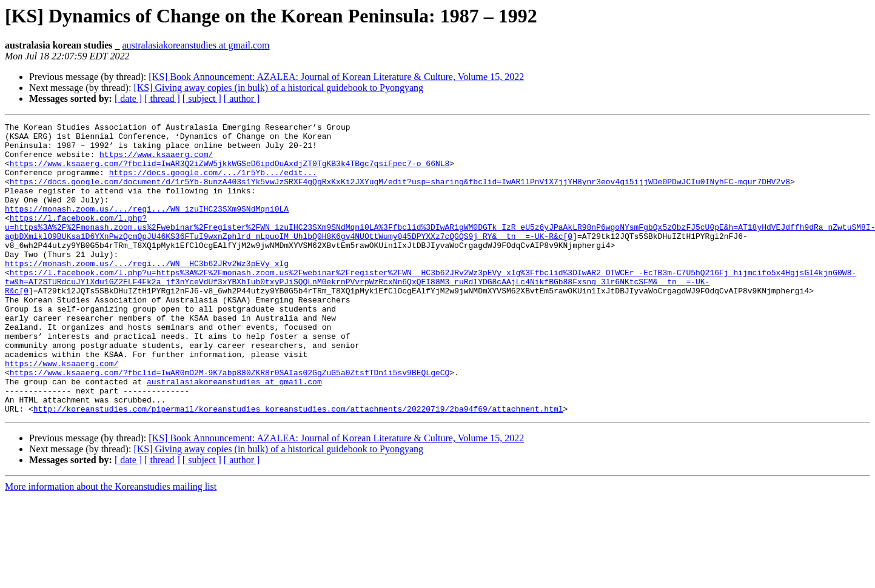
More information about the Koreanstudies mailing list (111, 545)
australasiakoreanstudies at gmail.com (196, 45)
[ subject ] (202, 99)
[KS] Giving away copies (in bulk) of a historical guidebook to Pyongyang (278, 88)
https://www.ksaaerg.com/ (156, 161)
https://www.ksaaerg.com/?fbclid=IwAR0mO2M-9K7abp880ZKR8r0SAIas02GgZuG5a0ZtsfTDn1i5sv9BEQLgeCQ (230, 423)
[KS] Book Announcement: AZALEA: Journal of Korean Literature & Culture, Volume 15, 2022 (336, 77)
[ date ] (128, 99)
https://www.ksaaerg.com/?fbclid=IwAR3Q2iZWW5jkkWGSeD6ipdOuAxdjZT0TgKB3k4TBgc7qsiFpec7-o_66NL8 (230, 172)
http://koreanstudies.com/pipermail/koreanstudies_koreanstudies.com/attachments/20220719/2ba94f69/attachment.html (298, 467)
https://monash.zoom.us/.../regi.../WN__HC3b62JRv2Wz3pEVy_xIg (147, 292)
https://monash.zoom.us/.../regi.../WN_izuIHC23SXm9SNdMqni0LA (147, 227)
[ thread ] (162, 99)
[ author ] (242, 99)
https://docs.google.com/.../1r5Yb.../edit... (213, 183)
